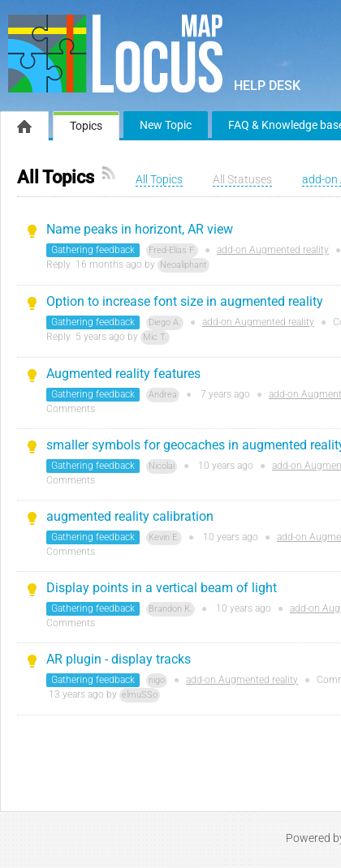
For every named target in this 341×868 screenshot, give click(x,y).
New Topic (166, 125)
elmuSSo (140, 695)
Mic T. (155, 337)
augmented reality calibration (130, 516)
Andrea (163, 395)
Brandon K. (170, 609)
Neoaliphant (183, 265)
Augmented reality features (123, 374)
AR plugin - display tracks (119, 659)
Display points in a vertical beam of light (162, 588)
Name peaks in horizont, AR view (140, 229)
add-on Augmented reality (273, 250)
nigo (157, 680)
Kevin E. (164, 537)
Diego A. (165, 322)
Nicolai (162, 466)
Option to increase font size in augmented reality (185, 301)
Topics (86, 126)
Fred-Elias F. (172, 250)
